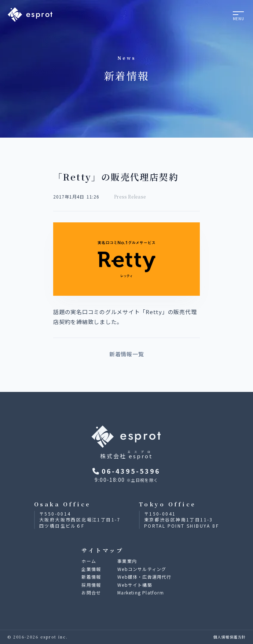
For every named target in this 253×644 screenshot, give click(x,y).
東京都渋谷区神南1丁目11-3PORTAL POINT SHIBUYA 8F (181, 523)
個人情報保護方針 (230, 637)
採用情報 (91, 585)
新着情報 (91, 577)
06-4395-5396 (126, 471)
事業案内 (127, 561)
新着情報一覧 (127, 354)
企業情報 (91, 569)
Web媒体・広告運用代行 (144, 577)
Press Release (130, 197)
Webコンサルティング (142, 569)
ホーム (89, 561)
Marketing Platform (141, 592)
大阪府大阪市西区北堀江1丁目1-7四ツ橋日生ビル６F (80, 523)
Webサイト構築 (135, 585)
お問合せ (91, 592)
